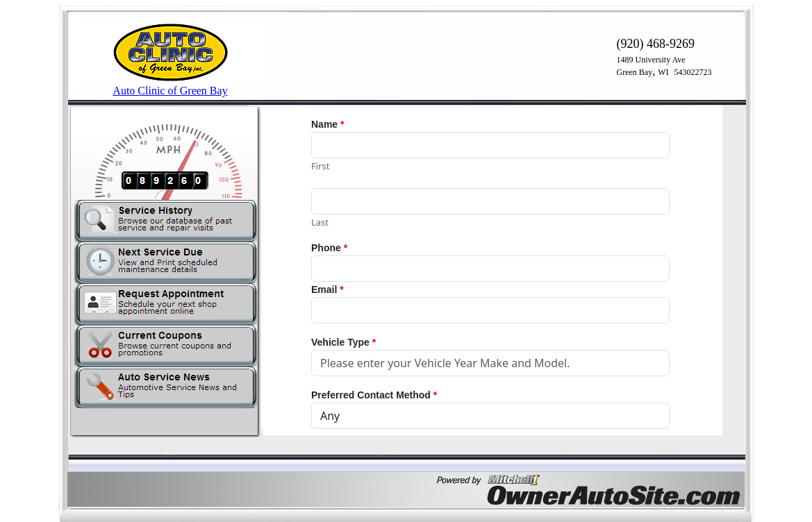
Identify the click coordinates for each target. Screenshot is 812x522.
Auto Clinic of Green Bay (170, 91)
